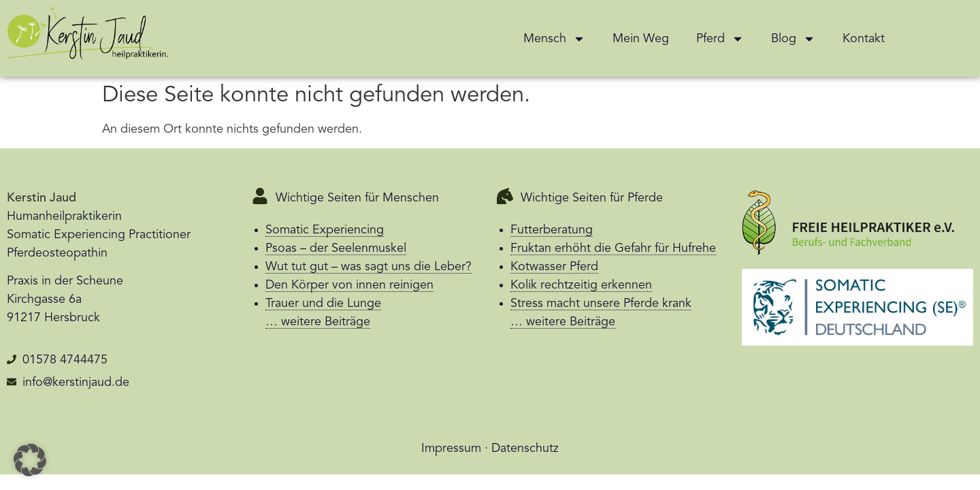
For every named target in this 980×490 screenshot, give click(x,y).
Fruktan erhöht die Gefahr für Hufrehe (613, 248)
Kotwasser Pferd (554, 267)
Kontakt (864, 39)
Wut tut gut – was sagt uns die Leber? (369, 267)
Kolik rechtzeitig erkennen (581, 285)
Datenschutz (525, 448)
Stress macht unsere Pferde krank (601, 304)
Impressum (451, 448)
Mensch (554, 39)
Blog (793, 39)
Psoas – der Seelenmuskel (336, 248)
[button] (30, 460)
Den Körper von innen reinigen (349, 285)
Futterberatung (552, 230)
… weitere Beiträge (318, 322)
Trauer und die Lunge (323, 304)
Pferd (720, 39)
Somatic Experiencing (325, 230)
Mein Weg (641, 39)
